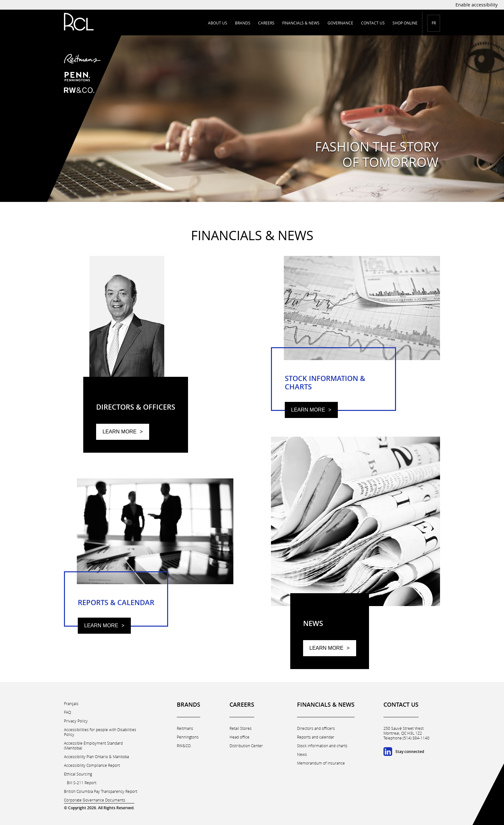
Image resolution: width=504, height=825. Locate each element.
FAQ (67, 712)
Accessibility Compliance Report (92, 765)
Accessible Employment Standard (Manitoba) (93, 746)
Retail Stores (241, 728)
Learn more (120, 432)
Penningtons (188, 737)
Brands (243, 23)
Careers (266, 23)
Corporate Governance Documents (95, 800)
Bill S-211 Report (82, 783)
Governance (340, 23)
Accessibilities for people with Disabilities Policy (100, 732)
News (302, 754)
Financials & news (301, 23)
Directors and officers (316, 728)
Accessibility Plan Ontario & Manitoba (96, 757)
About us (218, 23)
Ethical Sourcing (78, 774)
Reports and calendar (316, 737)
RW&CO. (184, 746)
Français (71, 704)
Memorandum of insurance (321, 763)
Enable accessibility (477, 5)
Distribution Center (246, 746)
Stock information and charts (322, 746)
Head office (239, 737)
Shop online (405, 23)
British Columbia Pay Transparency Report (101, 791)
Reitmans (185, 728)
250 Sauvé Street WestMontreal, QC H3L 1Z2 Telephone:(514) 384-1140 (406, 733)
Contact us (373, 23)
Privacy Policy (76, 721)
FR (434, 23)
